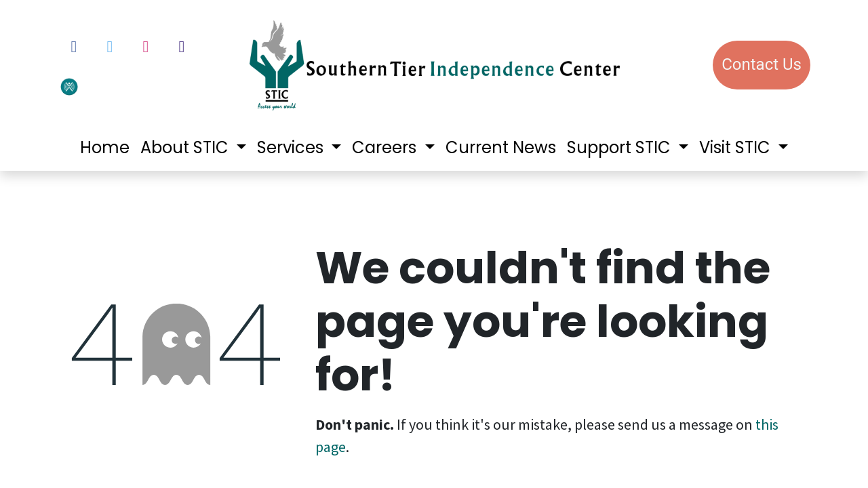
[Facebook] (74, 47)
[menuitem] (105, 148)
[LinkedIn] (182, 47)
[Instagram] (146, 47)
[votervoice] (104, 85)
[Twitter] (110, 47)
